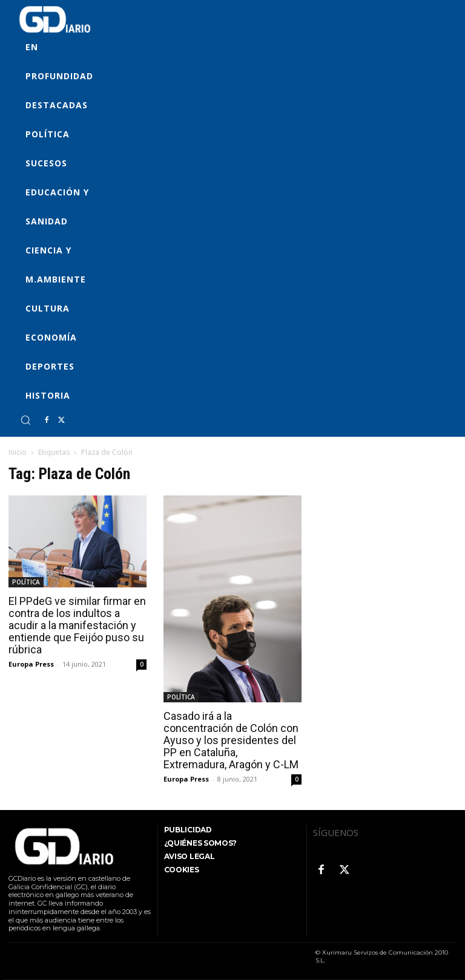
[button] (25, 420)
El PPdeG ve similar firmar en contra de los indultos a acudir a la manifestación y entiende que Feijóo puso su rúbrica (77, 625)
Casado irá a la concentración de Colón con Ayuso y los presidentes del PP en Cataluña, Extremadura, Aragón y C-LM (231, 740)
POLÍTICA (26, 582)
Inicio (18, 452)
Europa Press (31, 664)
